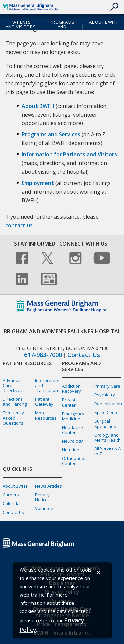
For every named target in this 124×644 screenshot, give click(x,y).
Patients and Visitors (21, 24)
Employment (38, 183)
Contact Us (84, 355)
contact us (19, 225)
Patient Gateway (44, 402)
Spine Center (107, 412)
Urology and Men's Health (107, 437)
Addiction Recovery (72, 389)
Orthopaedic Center (75, 461)
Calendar (12, 503)
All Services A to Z (107, 451)
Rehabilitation (108, 404)
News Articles (48, 486)
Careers (11, 495)
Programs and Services (62, 27)
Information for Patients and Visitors (69, 154)
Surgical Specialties (105, 423)
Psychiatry (105, 395)
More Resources (46, 415)
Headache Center (73, 430)
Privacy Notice (42, 497)
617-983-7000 (43, 355)
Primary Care (107, 386)
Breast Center (69, 402)
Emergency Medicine (73, 416)
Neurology (73, 441)
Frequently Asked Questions (13, 418)
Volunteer (45, 508)
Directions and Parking (15, 402)
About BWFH (103, 22)
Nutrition (71, 450)
